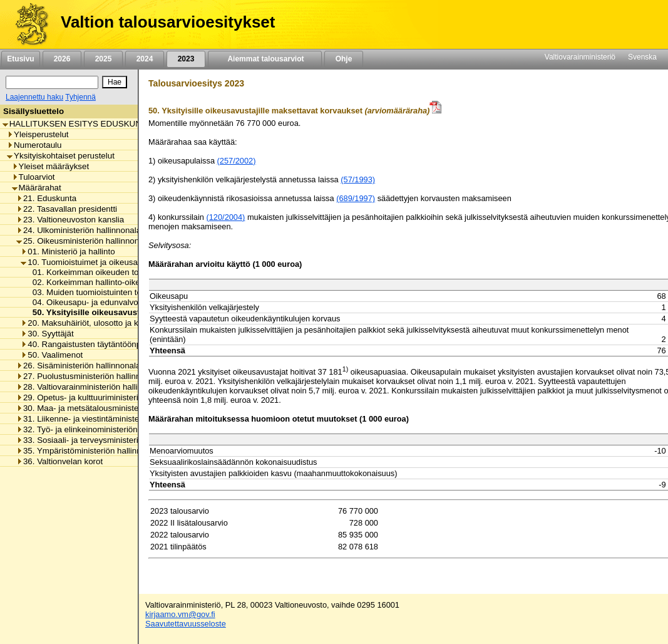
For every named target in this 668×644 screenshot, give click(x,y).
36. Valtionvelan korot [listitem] (59, 461)
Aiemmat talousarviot (265, 59)
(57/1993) (358, 179)
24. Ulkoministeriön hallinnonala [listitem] (79, 230)
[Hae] (115, 82)
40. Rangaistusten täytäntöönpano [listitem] (88, 344)
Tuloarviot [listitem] (33, 177)
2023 (186, 59)
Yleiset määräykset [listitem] (51, 166)
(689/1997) (356, 198)
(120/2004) (225, 217)
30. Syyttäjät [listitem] (47, 334)
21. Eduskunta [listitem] (46, 198)
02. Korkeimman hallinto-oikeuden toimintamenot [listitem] (120, 282)
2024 (145, 59)
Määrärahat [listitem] (37, 188)
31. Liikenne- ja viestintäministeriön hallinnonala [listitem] (108, 419)
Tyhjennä (80, 97)
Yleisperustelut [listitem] (38, 134)
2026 (62, 59)
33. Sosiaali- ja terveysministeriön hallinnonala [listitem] (105, 440)
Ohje (344, 59)
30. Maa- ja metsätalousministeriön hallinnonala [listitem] (108, 408)
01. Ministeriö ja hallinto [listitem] (68, 252)
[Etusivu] (27, 24)
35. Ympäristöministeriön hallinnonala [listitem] (89, 451)
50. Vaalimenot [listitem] (52, 355)
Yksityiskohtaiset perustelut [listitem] (61, 156)
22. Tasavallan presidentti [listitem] (67, 209)
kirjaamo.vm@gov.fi (180, 614)
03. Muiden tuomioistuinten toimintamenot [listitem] (106, 292)
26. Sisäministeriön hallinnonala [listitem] (78, 366)
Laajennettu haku (34, 97)
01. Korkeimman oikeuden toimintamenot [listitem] (105, 272)
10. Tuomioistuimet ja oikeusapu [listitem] (84, 262)
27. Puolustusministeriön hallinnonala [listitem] (89, 376)
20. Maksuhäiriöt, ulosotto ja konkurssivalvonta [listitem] (110, 323)
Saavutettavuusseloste (186, 624)
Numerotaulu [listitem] (34, 145)
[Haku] (52, 82)
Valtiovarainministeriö (580, 57)
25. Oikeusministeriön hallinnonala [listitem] (83, 241)
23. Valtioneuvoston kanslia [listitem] (70, 220)
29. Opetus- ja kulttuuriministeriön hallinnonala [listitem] (105, 397)
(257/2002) (237, 161)
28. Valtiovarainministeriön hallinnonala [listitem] (92, 387)
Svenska (642, 57)
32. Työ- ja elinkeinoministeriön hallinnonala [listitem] (100, 429)
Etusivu (20, 59)
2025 (103, 59)
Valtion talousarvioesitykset (168, 22)
